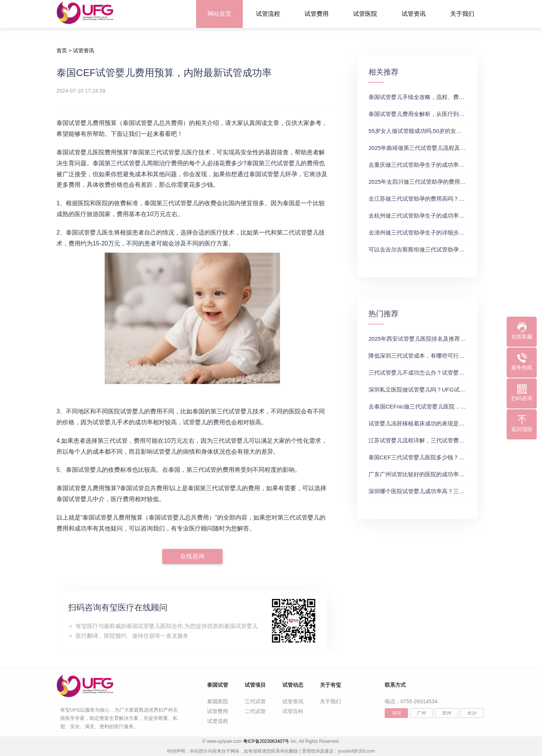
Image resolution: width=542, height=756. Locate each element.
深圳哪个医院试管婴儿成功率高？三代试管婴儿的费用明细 (442, 491)
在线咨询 (192, 556)
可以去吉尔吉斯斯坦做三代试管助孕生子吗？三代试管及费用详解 (450, 249)
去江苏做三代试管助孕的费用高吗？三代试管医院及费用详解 (445, 199)
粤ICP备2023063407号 (266, 741)
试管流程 (268, 14)
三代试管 (255, 701)
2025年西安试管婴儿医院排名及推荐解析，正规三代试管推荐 (445, 339)
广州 (422, 713)
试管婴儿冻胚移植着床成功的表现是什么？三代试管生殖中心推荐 (450, 423)
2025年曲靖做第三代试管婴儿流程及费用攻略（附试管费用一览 (448, 148)
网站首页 (219, 14)
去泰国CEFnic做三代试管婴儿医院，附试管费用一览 (434, 406)
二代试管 (255, 711)
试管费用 (317, 14)
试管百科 (293, 711)
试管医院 (365, 14)
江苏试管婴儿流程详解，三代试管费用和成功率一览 (433, 440)
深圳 (396, 713)
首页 (62, 50)
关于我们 (462, 14)
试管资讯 (414, 14)
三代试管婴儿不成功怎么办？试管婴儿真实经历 (428, 373)
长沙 (472, 713)
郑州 (447, 713)
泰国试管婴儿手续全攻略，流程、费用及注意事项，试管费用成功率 (453, 97)
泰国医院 (218, 701)
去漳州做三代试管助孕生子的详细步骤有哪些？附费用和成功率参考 (453, 232)
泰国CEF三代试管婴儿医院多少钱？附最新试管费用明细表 (442, 457)
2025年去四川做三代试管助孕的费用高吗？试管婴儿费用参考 (445, 182)
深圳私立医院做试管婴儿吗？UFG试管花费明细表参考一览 (442, 389)
